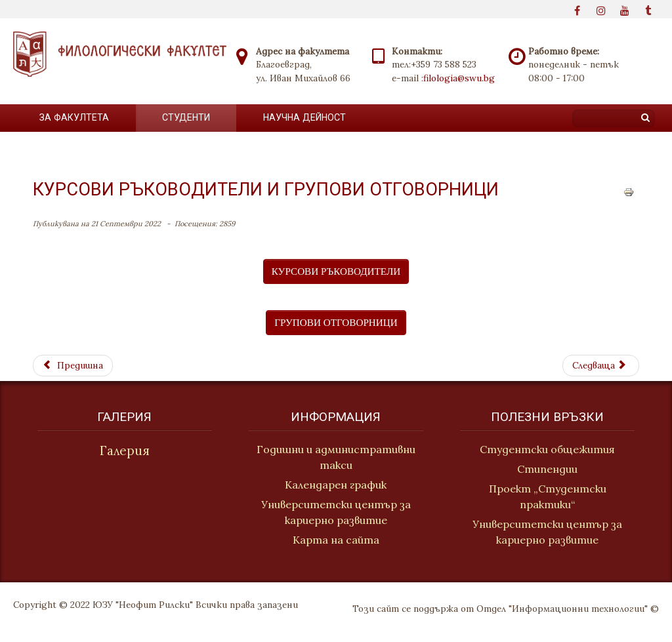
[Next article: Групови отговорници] (600, 365)
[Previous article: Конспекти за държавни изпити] (73, 365)
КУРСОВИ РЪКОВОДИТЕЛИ (336, 271)
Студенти (186, 117)
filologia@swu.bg (459, 78)
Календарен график (336, 485)
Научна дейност (304, 117)
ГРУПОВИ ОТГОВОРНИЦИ (336, 322)
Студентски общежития (549, 449)
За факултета (74, 117)
